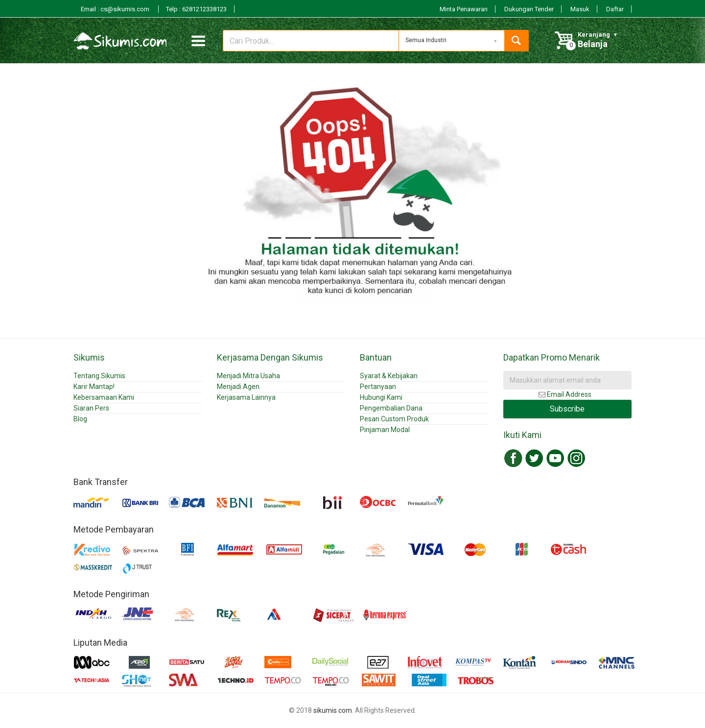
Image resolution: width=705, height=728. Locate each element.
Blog (80, 419)
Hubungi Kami (381, 397)
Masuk (580, 9)
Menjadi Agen (238, 387)
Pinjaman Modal (385, 430)
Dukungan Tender (529, 9)
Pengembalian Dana (391, 408)
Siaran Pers (91, 408)
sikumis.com (333, 710)
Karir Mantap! (94, 387)
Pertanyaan (378, 387)
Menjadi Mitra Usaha (248, 376)
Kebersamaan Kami (104, 397)
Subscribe (567, 409)
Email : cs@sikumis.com (116, 9)
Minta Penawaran (464, 9)
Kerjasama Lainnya (246, 397)
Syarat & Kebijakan (389, 376)
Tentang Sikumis (99, 376)
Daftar (615, 9)
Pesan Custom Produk (394, 419)
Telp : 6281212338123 (196, 9)
